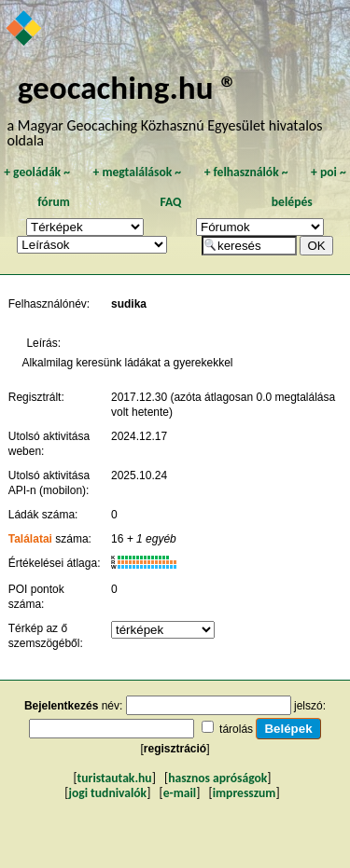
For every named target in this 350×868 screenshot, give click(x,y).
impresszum (245, 793)
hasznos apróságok (217, 778)
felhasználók (246, 172)
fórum (54, 202)
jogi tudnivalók (107, 793)
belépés (292, 202)
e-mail (180, 793)
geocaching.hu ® (128, 87)
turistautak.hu (115, 778)
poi (329, 172)
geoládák (37, 172)
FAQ (170, 202)
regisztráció (175, 749)
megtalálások (137, 172)
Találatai (30, 539)
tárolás (236, 729)
